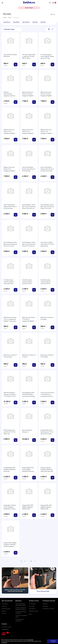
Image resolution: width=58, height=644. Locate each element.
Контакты (4, 613)
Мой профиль (32, 604)
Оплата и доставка (6, 609)
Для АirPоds (26, 22)
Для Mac (43, 22)
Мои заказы (32, 606)
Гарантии (4, 611)
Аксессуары (45, 606)
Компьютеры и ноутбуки (48, 609)
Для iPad (35, 22)
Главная (5, 18)
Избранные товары (33, 611)
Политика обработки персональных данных (21, 605)
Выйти (31, 614)
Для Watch (16, 22)
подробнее (30, 640)
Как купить (4, 606)
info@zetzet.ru (5, 629)
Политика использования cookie (21, 616)
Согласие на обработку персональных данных (21, 609)
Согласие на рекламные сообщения (21, 612)
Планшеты (45, 604)
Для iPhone (7, 22)
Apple (10, 18)
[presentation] (5, 580)
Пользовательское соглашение (20, 620)
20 (31, 561)
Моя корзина (32, 609)
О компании (5, 604)
